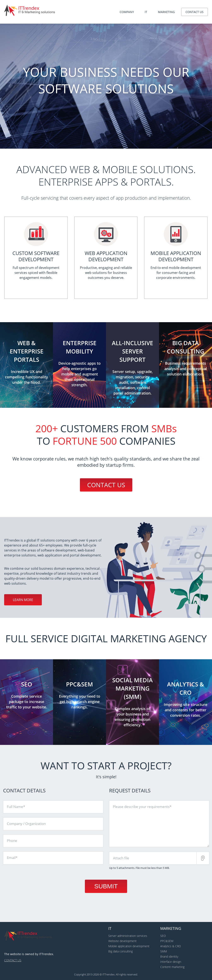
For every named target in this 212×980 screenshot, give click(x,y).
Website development (122, 941)
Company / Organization (26, 824)
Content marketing (172, 967)
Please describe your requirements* (142, 807)
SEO (163, 936)
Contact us (195, 12)
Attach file (121, 858)
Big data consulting (120, 951)
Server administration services (128, 936)
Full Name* (16, 807)
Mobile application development (129, 946)
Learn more (23, 600)
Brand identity (169, 956)
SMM (164, 951)
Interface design (171, 962)
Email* (12, 858)
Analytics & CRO (171, 946)
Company (127, 12)
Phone (12, 841)
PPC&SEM (167, 941)
